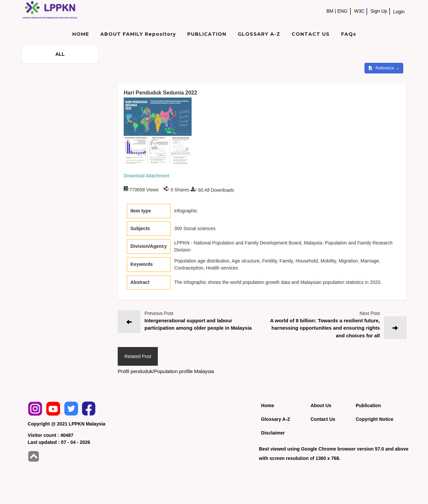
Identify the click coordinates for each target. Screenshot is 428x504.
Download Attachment (146, 176)
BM (330, 11)
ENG (342, 11)
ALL (60, 54)
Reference (382, 68)
